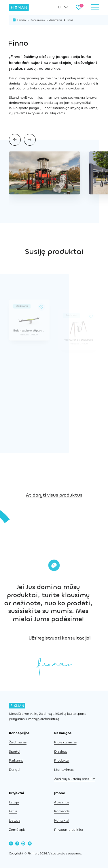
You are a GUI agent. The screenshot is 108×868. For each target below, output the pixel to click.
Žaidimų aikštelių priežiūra (75, 779)
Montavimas (64, 770)
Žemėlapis (17, 830)
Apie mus (62, 802)
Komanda (62, 811)
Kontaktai (62, 821)
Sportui (15, 752)
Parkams (16, 761)
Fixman (21, 20)
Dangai (15, 770)
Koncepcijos (38, 20)
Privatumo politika (69, 830)
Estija (13, 811)
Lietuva (15, 821)
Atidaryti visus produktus (54, 512)
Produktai (62, 761)
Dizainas (61, 752)
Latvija (14, 802)
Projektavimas (65, 742)
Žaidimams (56, 20)
